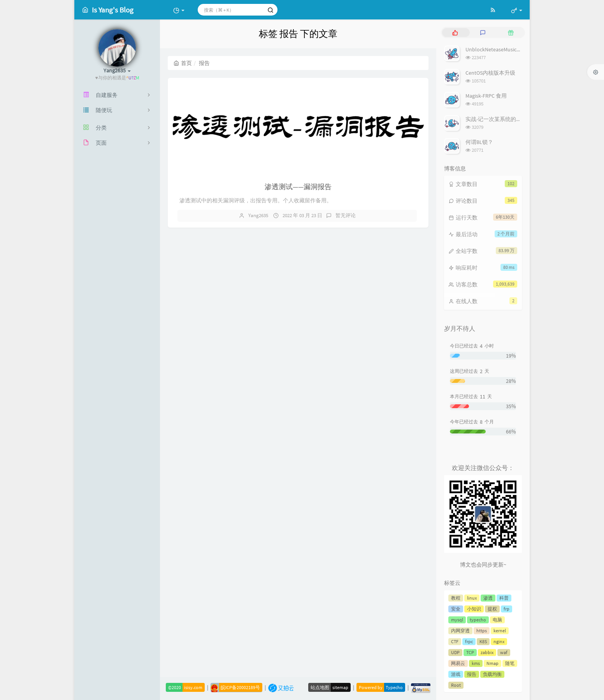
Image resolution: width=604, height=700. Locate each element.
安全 (456, 609)
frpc (469, 641)
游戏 (456, 674)
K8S (483, 641)
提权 (492, 609)
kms (476, 663)
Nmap (493, 663)
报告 (472, 674)
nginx (499, 641)
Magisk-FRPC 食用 (486, 96)
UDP (455, 652)
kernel (500, 631)
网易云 (458, 663)
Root (456, 685)
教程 (456, 598)
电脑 (497, 620)
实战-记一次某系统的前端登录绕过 (507, 119)
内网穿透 (460, 631)
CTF (455, 641)
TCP (470, 652)
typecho (478, 620)
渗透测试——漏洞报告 (298, 187)
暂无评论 (346, 215)
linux (472, 598)
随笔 (510, 663)
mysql (457, 620)
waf (504, 652)
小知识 (474, 609)
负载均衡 (492, 674)
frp (507, 609)
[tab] (455, 32)
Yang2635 (258, 215)
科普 (504, 598)
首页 (183, 63)
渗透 (488, 598)
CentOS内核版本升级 (490, 73)
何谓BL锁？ (479, 142)
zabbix (487, 652)
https (482, 631)
